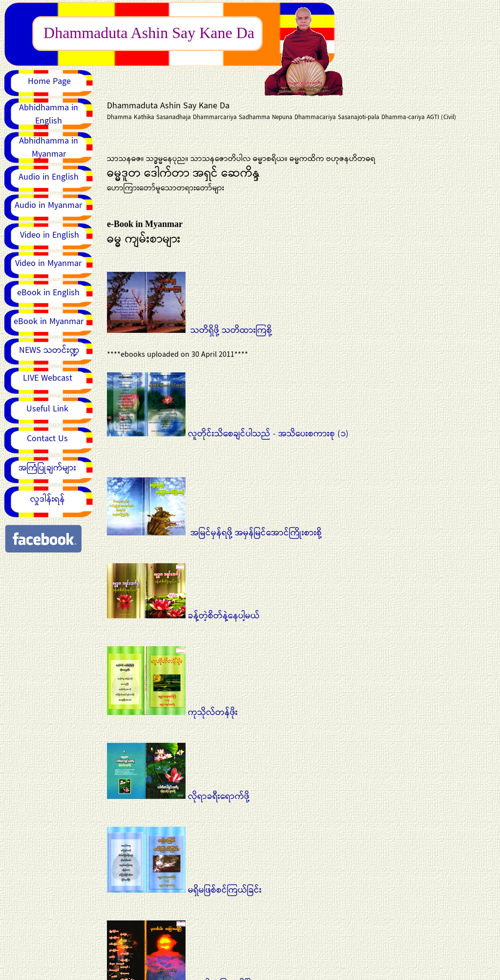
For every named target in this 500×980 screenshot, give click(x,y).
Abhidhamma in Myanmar (49, 148)
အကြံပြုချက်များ (47, 468)
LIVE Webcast (48, 378)
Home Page (49, 82)
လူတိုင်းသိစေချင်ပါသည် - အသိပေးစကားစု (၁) (228, 440)
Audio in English (49, 177)
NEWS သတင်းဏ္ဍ (49, 350)
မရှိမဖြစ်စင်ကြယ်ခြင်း (184, 890)
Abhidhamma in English (49, 114)
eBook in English (48, 293)
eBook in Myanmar (49, 322)
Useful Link (47, 409)
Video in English (50, 235)
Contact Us (47, 439)
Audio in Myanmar (48, 205)
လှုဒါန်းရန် (48, 499)
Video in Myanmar (48, 264)
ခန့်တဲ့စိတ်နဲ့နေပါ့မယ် (183, 616)
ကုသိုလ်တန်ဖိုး (172, 713)
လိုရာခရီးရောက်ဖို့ (178, 796)
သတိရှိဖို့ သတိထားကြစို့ (231, 330)
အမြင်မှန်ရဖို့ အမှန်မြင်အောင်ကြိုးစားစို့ (214, 533)
